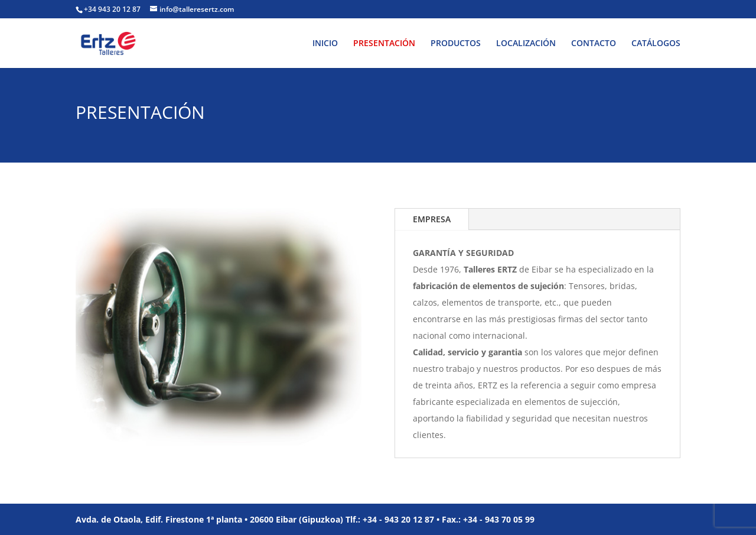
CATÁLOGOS (656, 44)
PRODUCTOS (456, 44)
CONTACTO (594, 44)
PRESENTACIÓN (384, 44)
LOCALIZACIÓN (526, 44)
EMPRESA (432, 219)
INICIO (325, 44)
